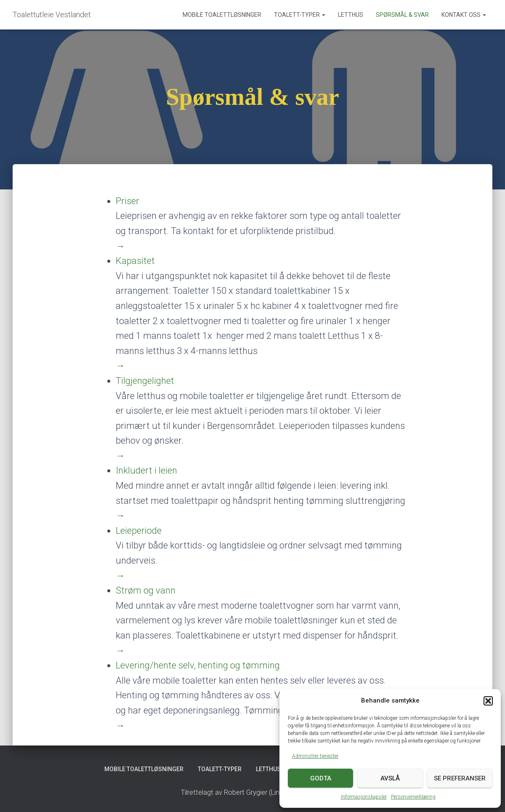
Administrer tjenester (315, 756)
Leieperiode (139, 531)
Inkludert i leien (146, 470)
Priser (128, 201)
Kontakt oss (464, 15)
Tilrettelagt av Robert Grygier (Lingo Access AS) (252, 792)
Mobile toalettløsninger (222, 15)
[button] (488, 701)
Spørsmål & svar (402, 15)
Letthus (351, 15)
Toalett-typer (300, 15)
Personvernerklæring (413, 797)
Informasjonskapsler (364, 797)
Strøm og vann (146, 590)
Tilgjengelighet (145, 381)
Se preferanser (460, 778)
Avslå (390, 778)
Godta (321, 778)
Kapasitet (135, 261)
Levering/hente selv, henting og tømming (198, 665)
